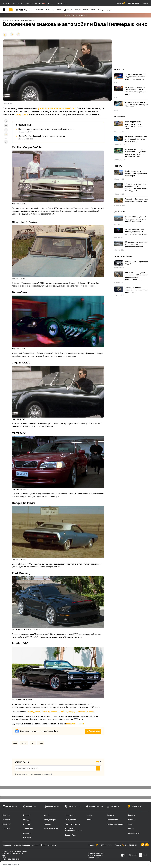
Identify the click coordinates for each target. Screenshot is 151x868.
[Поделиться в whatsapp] (6, 121)
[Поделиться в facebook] (6, 130)
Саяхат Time (70, 835)
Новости (40, 10)
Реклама (145, 3)
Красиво (27, 815)
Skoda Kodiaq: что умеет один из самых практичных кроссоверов (136, 173)
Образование (112, 820)
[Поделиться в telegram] (6, 126)
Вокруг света (71, 820)
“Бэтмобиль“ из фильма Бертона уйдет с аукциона (42, 136)
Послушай (7, 824)
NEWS (6, 3)
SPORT (20, 3)
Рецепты (27, 838)
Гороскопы (28, 833)
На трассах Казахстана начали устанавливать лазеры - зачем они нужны (136, 232)
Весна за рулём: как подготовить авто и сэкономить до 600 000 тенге (134, 125)
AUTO (50, 3)
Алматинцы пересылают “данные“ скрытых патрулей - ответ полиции (136, 105)
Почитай (6, 820)
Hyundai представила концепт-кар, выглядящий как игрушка (46, 129)
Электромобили (82, 10)
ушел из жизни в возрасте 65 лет (57, 108)
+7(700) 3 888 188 (130, 845)
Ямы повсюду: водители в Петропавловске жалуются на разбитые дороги (136, 219)
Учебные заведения (115, 824)
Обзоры (59, 10)
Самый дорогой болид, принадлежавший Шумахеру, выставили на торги (60, 712)
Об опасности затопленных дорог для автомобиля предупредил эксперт (136, 244)
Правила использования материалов (15, 851)
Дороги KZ (69, 10)
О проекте (7, 845)
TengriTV (6, 829)
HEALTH (29, 3)
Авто (15, 743)
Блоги (94, 10)
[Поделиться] (18, 35)
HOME (38, 3)
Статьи (89, 820)
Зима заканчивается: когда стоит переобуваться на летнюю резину (136, 139)
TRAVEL (59, 3)
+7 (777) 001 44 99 (105, 845)
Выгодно (27, 820)
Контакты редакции (21, 845)
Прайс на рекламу (49, 845)
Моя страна (70, 815)
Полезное (50, 10)
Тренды (47, 824)
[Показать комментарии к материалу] (6, 142)
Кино (33, 743)
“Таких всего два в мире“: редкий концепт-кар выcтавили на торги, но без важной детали (136, 187)
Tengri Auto (22, 115)
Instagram (71, 724)
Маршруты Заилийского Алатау (74, 830)
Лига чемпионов (51, 829)
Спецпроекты (105, 10)
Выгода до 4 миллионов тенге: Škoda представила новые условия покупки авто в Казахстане (136, 153)
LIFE (13, 3)
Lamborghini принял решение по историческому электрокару (136, 290)
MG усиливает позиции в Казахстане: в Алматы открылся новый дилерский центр (136, 91)
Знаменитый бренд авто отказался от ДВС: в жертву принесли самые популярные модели (136, 276)
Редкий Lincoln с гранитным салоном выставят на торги (136, 200)
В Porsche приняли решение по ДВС (136, 263)
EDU (66, 3)
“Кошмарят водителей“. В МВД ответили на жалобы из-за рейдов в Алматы (135, 77)
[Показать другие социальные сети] (6, 134)
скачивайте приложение (95, 856)
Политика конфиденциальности (13, 853)
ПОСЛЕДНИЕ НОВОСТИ (11, 865)
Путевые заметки (72, 824)
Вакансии (36, 845)
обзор (41, 743)
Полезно (27, 824)
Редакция (128, 3)
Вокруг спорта (50, 820)
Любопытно (28, 829)
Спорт (47, 815)
